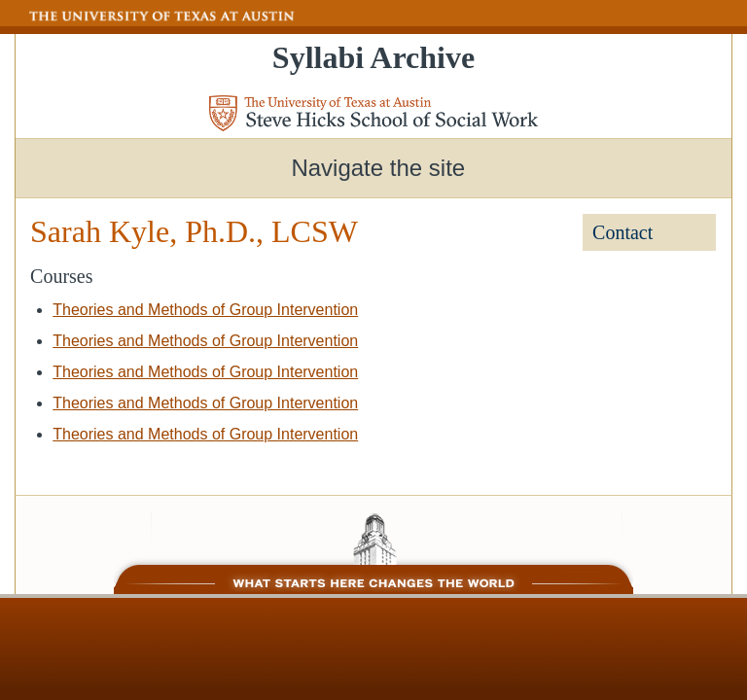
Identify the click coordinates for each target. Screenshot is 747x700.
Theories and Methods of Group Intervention (205, 310)
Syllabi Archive (373, 57)
